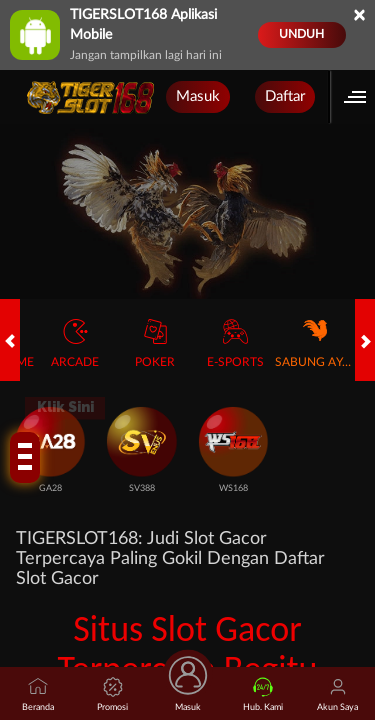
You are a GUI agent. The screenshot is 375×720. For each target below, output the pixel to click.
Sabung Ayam (315, 343)
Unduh (301, 34)
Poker (155, 343)
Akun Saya (337, 694)
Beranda (38, 694)
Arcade (75, 343)
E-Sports (235, 343)
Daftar (285, 96)
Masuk (198, 96)
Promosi (112, 694)
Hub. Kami (263, 694)
